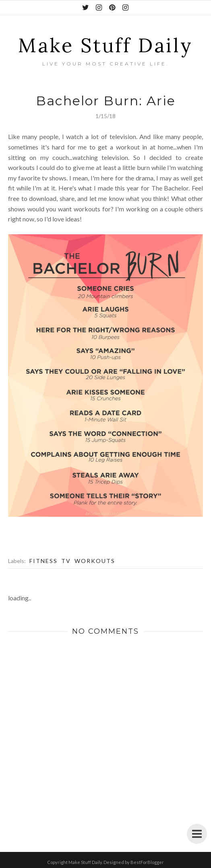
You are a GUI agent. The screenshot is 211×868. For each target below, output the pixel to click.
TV (66, 561)
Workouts (95, 561)
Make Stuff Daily (105, 45)
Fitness (43, 561)
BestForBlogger (147, 862)
